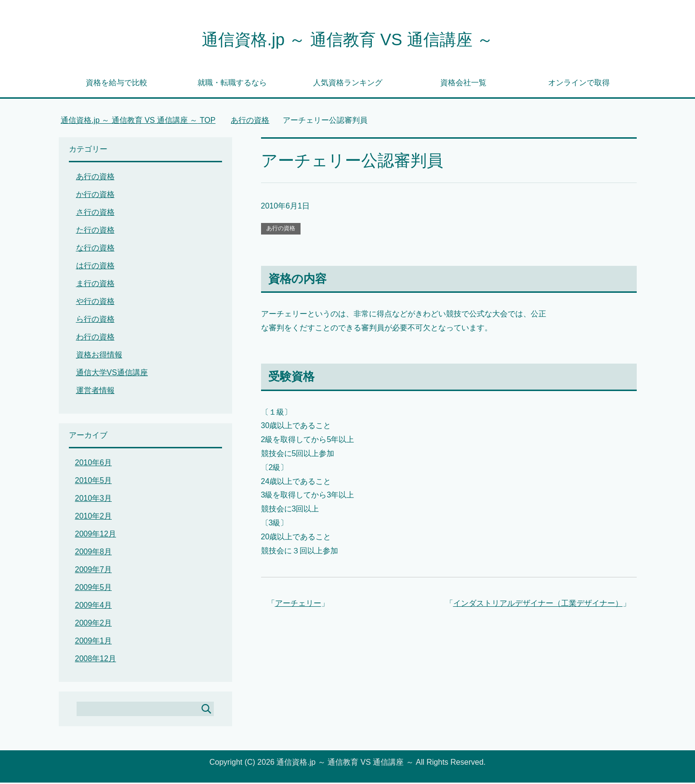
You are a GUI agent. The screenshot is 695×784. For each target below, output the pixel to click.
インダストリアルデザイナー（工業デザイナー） (538, 605)
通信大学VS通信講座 (112, 374)
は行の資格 (95, 267)
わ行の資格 (95, 338)
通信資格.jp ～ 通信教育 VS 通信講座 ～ (347, 40)
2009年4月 (94, 607)
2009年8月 (94, 553)
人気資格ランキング (348, 84)
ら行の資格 (95, 320)
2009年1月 (94, 642)
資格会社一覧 (463, 84)
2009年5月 (94, 589)
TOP (138, 122)
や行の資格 (95, 303)
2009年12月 (96, 535)
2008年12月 (96, 660)
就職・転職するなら (232, 84)
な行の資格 (95, 249)
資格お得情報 (99, 356)
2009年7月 (94, 571)
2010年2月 (94, 517)
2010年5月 (94, 482)
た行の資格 (95, 231)
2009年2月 (94, 624)
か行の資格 (95, 196)
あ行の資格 (281, 230)
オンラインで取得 (579, 84)
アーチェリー (298, 605)
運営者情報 (95, 392)
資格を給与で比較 (117, 84)
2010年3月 (94, 500)
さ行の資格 (95, 214)
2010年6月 (94, 464)
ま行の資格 (95, 285)
